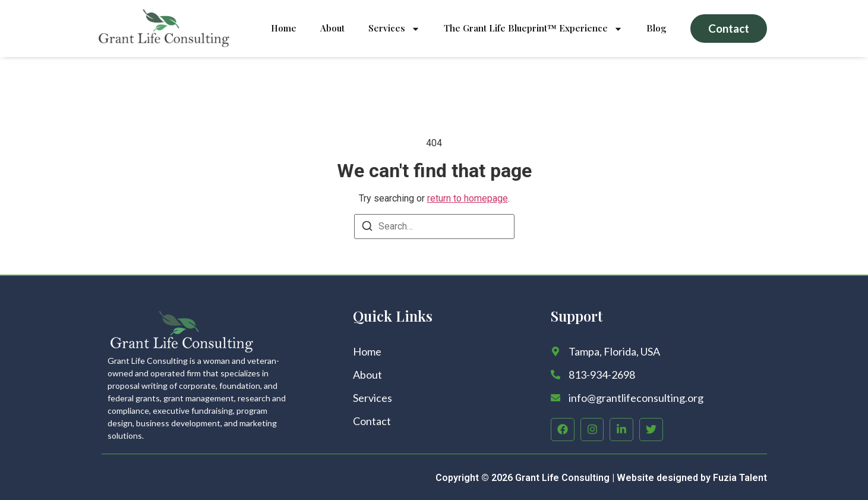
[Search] (367, 228)
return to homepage (468, 198)
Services (394, 29)
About (332, 28)
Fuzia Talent (740, 478)
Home (284, 28)
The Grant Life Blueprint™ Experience (533, 29)
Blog (656, 28)
